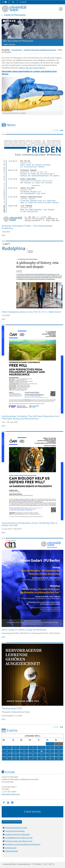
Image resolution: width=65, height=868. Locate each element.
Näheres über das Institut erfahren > (32, 68)
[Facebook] (4, 802)
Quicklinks (23, 2)
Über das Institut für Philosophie (18, 41)
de (4, 2)
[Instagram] (12, 802)
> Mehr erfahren (9, 45)
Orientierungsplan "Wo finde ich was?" (19, 841)
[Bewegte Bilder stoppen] (15, 21)
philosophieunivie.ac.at (11, 794)
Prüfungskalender (12, 851)
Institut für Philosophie (15, 15)
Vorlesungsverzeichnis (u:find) (16, 828)
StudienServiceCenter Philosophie (17, 834)
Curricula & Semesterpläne (15, 831)
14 (41, 751)
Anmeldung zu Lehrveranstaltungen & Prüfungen (23, 844)
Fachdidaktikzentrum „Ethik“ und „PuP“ (19, 838)
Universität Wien (17, 50)
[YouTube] (8, 802)
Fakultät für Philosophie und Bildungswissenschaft (40, 50)
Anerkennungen (11, 848)
